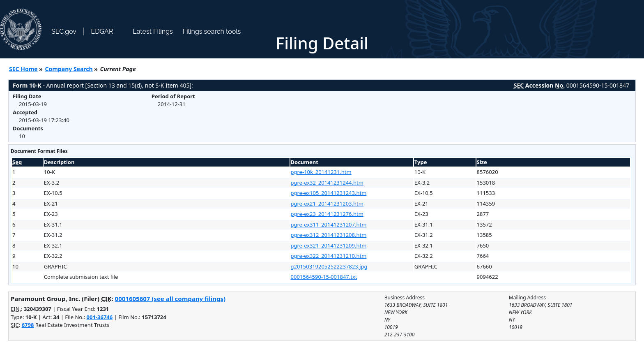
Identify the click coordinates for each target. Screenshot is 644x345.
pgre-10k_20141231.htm (321, 172)
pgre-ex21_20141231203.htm (327, 204)
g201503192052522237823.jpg (329, 266)
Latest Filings (153, 31)
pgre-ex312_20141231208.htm (329, 235)
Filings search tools (212, 31)
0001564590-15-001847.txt (324, 277)
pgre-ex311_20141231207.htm (329, 225)
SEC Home (23, 69)
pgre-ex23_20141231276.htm (327, 214)
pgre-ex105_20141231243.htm (329, 193)
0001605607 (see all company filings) (170, 299)
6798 (28, 325)
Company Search (69, 69)
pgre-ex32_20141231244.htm (327, 183)
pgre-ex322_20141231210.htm (329, 256)
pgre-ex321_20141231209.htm (329, 245)
